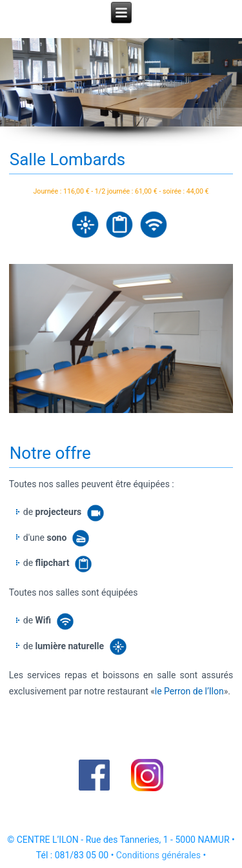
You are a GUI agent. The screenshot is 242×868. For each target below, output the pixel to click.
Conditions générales (158, 855)
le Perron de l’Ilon (189, 691)
